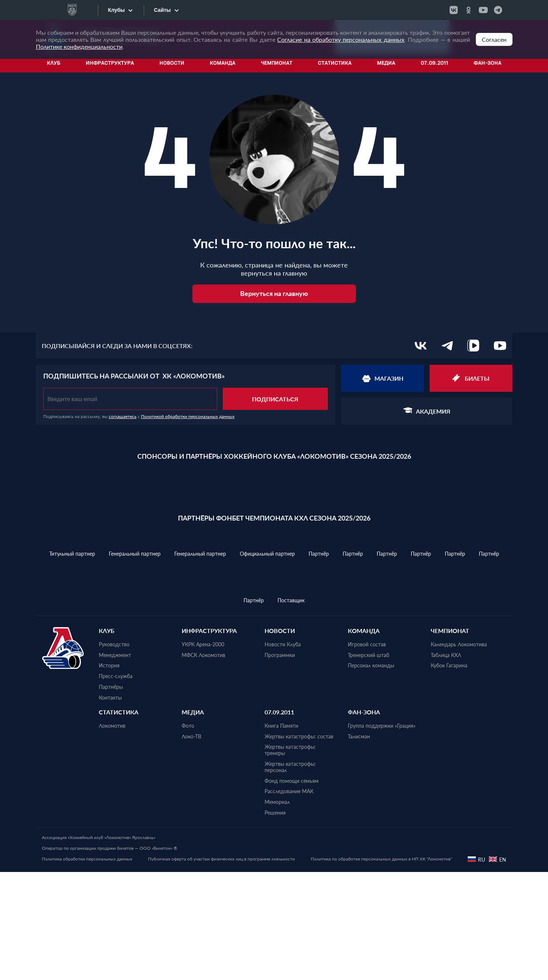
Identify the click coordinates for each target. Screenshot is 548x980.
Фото (188, 834)
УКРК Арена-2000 (203, 752)
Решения (275, 921)
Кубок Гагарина (449, 774)
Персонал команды (371, 774)
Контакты (110, 806)
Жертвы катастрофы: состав (299, 844)
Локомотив (112, 834)
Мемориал (277, 910)
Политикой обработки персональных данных (188, 416)
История (109, 774)
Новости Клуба (283, 752)
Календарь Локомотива (459, 752)
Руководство (114, 752)
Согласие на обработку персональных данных (341, 39)
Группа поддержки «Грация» (382, 834)
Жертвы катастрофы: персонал (290, 875)
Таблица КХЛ (446, 763)
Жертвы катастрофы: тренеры (290, 858)
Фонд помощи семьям (292, 889)
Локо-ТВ (191, 844)
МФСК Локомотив (204, 763)
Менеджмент (115, 763)
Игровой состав (367, 752)
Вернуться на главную (274, 293)
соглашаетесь (123, 416)
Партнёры (111, 795)
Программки (280, 763)
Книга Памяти (281, 834)
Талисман (359, 844)
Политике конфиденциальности (79, 46)
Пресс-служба (116, 784)
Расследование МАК (289, 899)
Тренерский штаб (369, 763)
